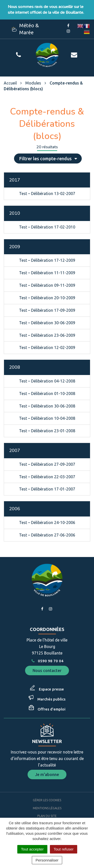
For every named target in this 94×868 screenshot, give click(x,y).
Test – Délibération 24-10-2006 (47, 522)
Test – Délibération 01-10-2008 (47, 393)
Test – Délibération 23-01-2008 (47, 431)
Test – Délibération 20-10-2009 (47, 298)
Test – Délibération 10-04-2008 (47, 418)
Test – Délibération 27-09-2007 (47, 464)
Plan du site (47, 816)
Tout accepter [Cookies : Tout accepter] (32, 849)
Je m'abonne (47, 774)
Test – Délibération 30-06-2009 (47, 323)
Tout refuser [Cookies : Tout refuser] (64, 849)
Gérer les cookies (47, 800)
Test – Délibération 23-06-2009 (47, 335)
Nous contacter (47, 670)
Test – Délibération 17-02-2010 (47, 227)
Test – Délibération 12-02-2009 (47, 347)
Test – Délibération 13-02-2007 (47, 193)
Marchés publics (51, 699)
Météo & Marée (25, 29)
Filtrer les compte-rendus (48, 158)
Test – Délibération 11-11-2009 (47, 273)
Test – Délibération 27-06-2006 (47, 535)
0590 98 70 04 (47, 661)
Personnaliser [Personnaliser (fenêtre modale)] (47, 860)
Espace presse (51, 689)
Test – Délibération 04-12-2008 (47, 381)
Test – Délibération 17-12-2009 (47, 260)
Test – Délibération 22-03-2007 (47, 477)
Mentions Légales (47, 808)
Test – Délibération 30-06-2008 (47, 406)
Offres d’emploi (52, 709)
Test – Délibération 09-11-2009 (47, 285)
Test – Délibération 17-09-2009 (47, 310)
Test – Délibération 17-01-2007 (47, 489)
